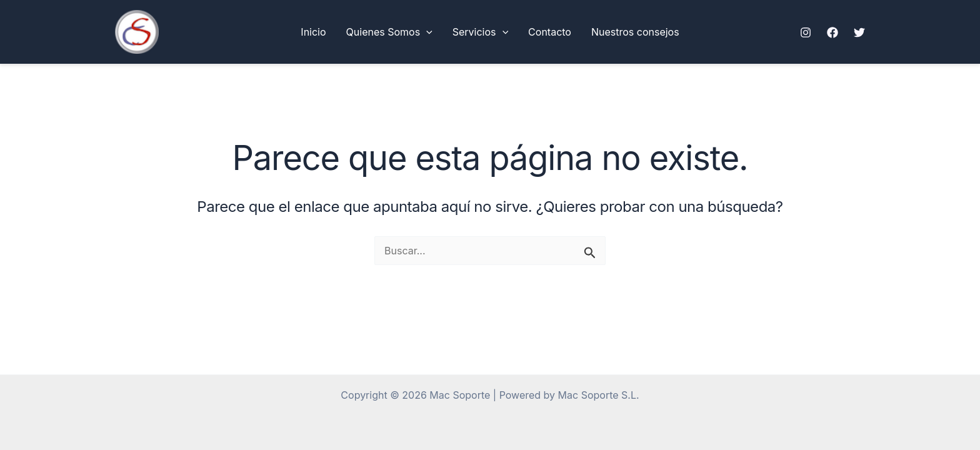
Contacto (550, 32)
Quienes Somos (389, 32)
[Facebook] (832, 32)
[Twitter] (859, 32)
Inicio (313, 32)
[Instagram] (806, 32)
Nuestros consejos (635, 32)
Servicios (480, 32)
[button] (426, 32)
